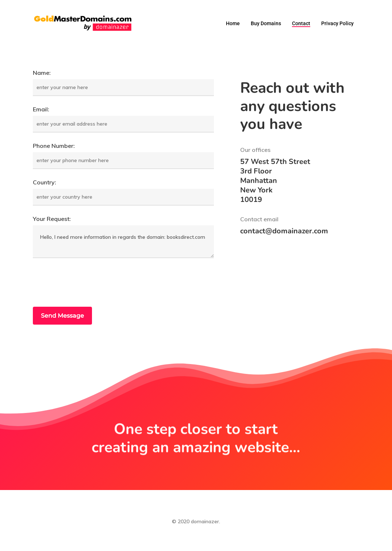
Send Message (62, 316)
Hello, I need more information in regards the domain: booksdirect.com (123, 242)
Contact (301, 23)
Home (233, 23)
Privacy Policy (337, 23)
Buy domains (266, 23)
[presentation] (88, 283)
